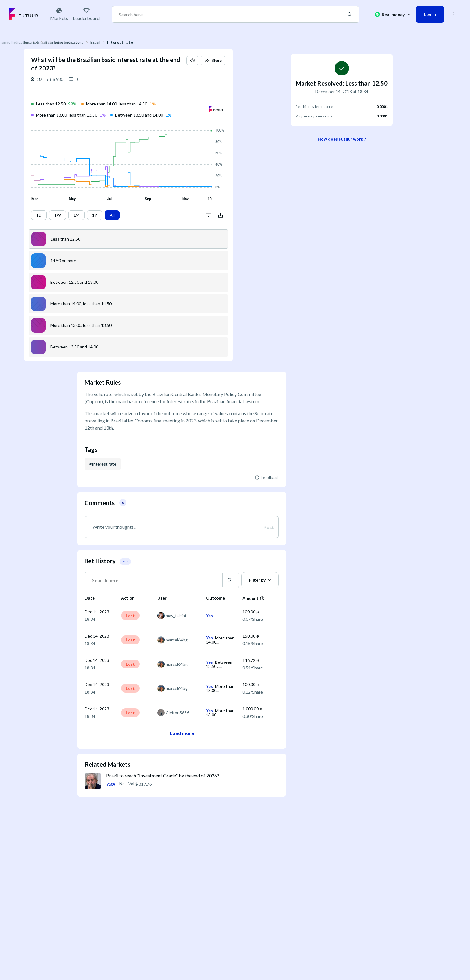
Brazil (149, 42)
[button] (246, 66)
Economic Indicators (118, 42)
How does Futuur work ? (342, 139)
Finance (85, 42)
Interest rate (173, 42)
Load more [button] (182, 733)
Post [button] (269, 527)
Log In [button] (430, 14)
